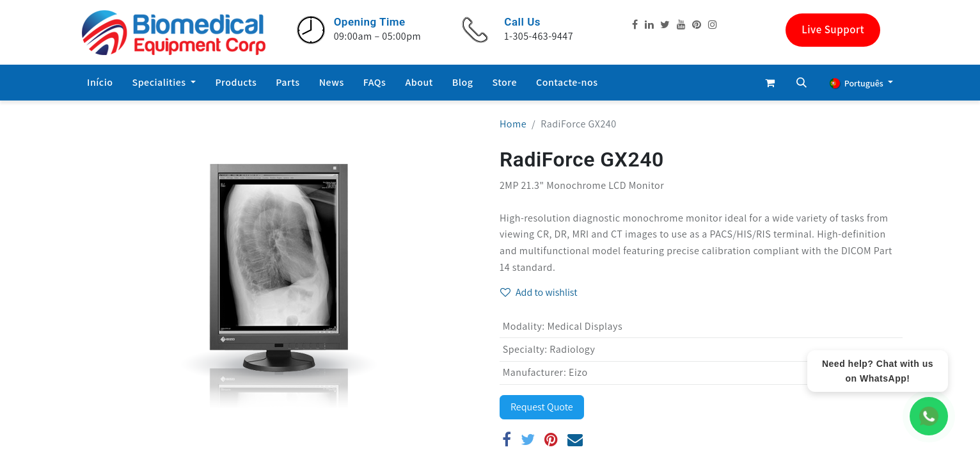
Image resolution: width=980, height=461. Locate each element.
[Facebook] (507, 439)
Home (513, 124)
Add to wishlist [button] (539, 292)
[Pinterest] (551, 439)
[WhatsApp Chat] (929, 416)
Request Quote (542, 407)
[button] (802, 83)
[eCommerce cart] (770, 83)
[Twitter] (528, 439)
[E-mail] (575, 439)
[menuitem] (100, 83)
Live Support (833, 29)
